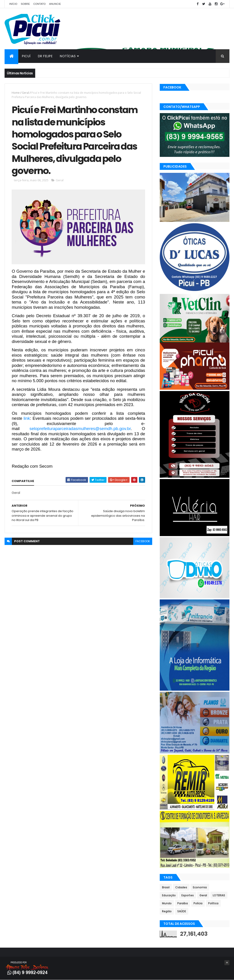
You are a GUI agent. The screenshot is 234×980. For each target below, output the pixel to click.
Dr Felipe (45, 56)
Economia (200, 887)
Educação (169, 895)
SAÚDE (182, 911)
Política (213, 903)
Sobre (25, 4)
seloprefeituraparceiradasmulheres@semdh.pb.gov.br (80, 429)
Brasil (166, 887)
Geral (25, 93)
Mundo (167, 903)
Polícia (198, 903)
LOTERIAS (219, 895)
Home (16, 93)
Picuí (26, 56)
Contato (40, 4)
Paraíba (183, 903)
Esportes (188, 895)
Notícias (68, 56)
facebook (143, 541)
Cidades (181, 887)
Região (167, 911)
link (27, 418)
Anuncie (55, 4)
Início (13, 4)
